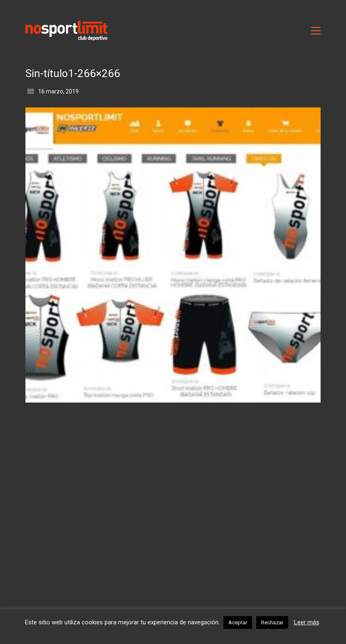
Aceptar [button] (238, 622)
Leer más (307, 622)
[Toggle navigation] (316, 31)
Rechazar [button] (272, 622)
